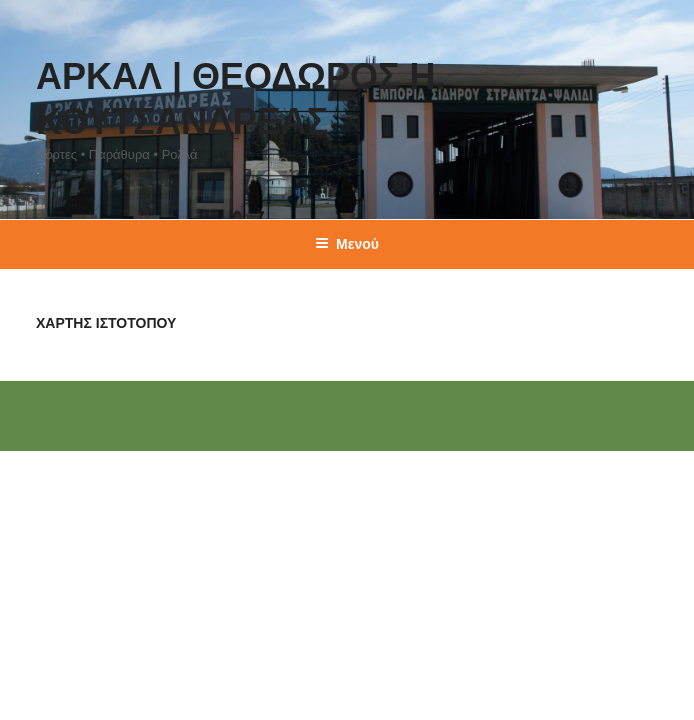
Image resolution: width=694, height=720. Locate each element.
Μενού (347, 244)
